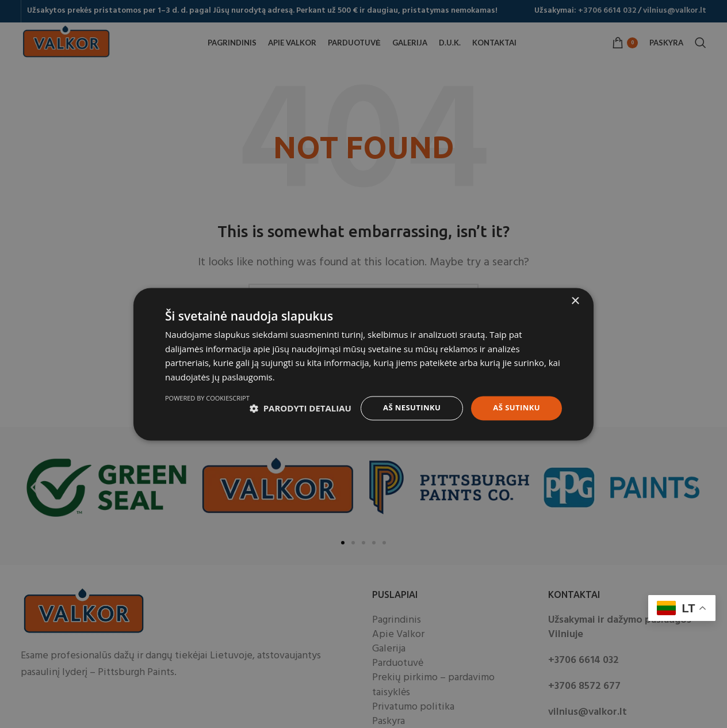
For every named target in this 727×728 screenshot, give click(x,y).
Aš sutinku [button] (515, 403)
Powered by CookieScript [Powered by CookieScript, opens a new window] (520, 433)
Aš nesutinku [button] (406, 403)
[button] (216, 404)
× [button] (575, 296)
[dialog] (363, 364)
